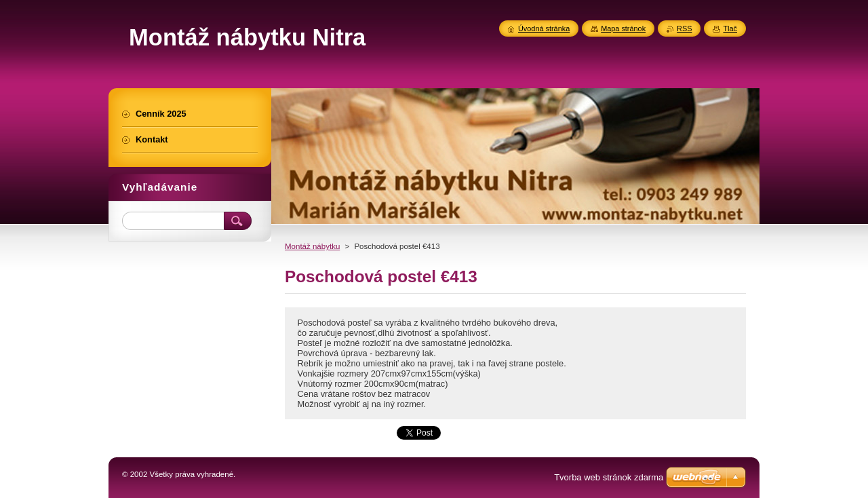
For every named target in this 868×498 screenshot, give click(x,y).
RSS (684, 28)
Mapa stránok (623, 28)
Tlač (730, 28)
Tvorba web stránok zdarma (609, 477)
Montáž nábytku (312, 246)
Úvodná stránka (544, 28)
